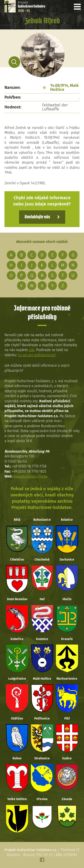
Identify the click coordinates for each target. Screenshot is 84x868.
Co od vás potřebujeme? (37, 355)
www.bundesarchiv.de (30, 476)
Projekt (32, 7)
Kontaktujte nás (37, 217)
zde (32, 350)
